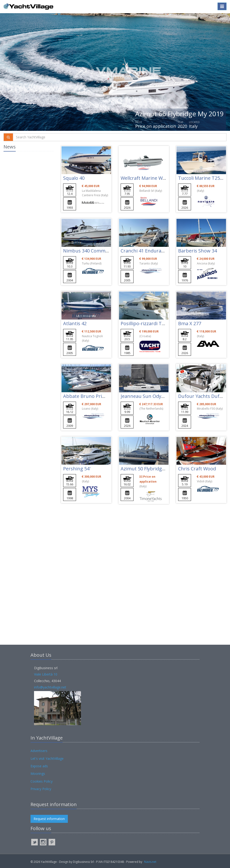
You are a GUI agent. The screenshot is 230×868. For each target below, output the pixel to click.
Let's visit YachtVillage (47, 758)
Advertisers (39, 751)
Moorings (38, 774)
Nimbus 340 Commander (91, 251)
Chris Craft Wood (197, 469)
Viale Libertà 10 (46, 674)
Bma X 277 (190, 323)
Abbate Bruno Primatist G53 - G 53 (102, 396)
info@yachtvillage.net (50, 687)
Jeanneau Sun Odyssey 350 (150, 396)
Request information (49, 819)
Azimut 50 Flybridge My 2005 (152, 469)
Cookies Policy (42, 781)
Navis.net (150, 862)
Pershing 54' (77, 469)
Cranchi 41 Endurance (145, 251)
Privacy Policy (41, 789)
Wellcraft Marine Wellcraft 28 (153, 178)
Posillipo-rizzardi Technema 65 (155, 323)
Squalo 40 (74, 178)
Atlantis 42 (75, 323)
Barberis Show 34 (197, 251)
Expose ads (39, 766)
